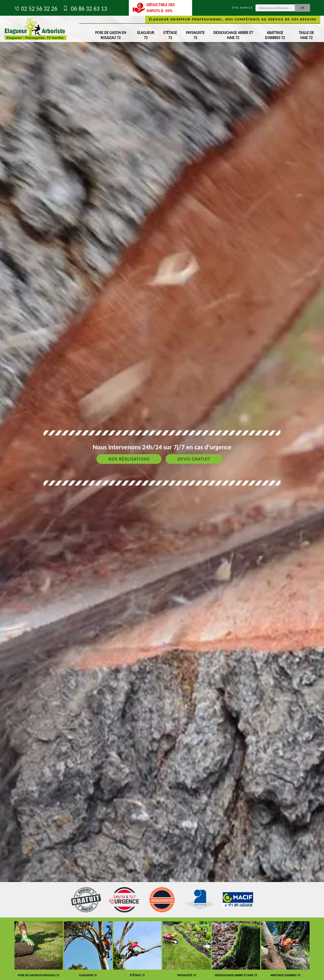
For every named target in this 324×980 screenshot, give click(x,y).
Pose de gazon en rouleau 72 (111, 35)
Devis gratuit (194, 459)
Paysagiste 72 (195, 35)
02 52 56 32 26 (36, 8)
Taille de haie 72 (307, 35)
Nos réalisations (129, 459)
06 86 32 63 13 (85, 8)
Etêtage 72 (170, 35)
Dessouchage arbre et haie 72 (233, 35)
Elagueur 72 (146, 35)
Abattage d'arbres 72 (275, 35)
